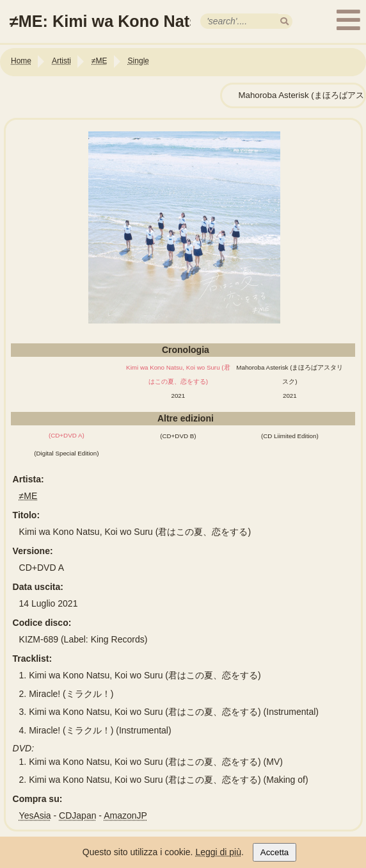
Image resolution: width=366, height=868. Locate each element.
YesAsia (35, 815)
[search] (284, 21)
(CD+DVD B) (178, 436)
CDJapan (77, 815)
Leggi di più (218, 852)
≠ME (28, 496)
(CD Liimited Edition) (290, 436)
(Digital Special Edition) (66, 453)
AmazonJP (125, 815)
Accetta (274, 852)
